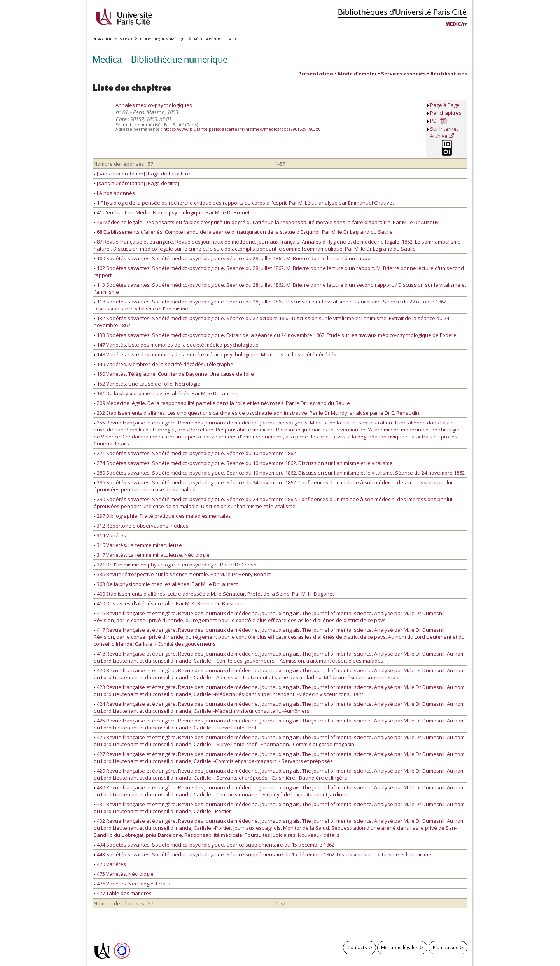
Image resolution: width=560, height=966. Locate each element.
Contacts (357, 947)
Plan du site (446, 947)
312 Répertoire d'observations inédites (141, 526)
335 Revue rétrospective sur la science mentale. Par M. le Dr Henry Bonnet (182, 574)
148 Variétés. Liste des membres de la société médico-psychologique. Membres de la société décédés (215, 354)
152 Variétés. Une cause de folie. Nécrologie (147, 384)
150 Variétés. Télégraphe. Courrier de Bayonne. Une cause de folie (174, 374)
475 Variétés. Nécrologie (124, 874)
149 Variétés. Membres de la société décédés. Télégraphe (164, 364)
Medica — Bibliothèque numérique (160, 59)
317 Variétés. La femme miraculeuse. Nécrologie (152, 555)
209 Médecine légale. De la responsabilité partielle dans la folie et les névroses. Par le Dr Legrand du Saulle (222, 403)
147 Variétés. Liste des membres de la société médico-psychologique (176, 345)
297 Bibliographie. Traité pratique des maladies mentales (162, 516)
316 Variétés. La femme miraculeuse (138, 545)
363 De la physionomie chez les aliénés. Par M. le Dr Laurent (166, 584)
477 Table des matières (123, 893)
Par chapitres (446, 113)
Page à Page (445, 105)
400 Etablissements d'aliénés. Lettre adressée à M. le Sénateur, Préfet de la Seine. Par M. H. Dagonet (214, 594)
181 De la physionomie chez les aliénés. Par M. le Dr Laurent (166, 393)
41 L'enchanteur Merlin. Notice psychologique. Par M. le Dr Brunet (172, 212)
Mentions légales (400, 947)
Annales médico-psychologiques (154, 105)
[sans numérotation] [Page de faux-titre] (143, 174)
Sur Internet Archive (444, 132)
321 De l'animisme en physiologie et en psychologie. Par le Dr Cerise (175, 565)
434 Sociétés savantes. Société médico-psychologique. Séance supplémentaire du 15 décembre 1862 (214, 845)
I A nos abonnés (114, 193)
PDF (438, 121)
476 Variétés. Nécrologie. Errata (132, 884)
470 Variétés (110, 864)
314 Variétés (110, 535)
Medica (455, 24)
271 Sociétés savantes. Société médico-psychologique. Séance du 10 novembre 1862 (195, 453)
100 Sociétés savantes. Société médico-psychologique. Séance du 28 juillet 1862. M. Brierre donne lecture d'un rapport (234, 258)
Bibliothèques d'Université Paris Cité (402, 12)
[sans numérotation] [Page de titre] (136, 183)
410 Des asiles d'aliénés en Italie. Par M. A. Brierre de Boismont (169, 603)
